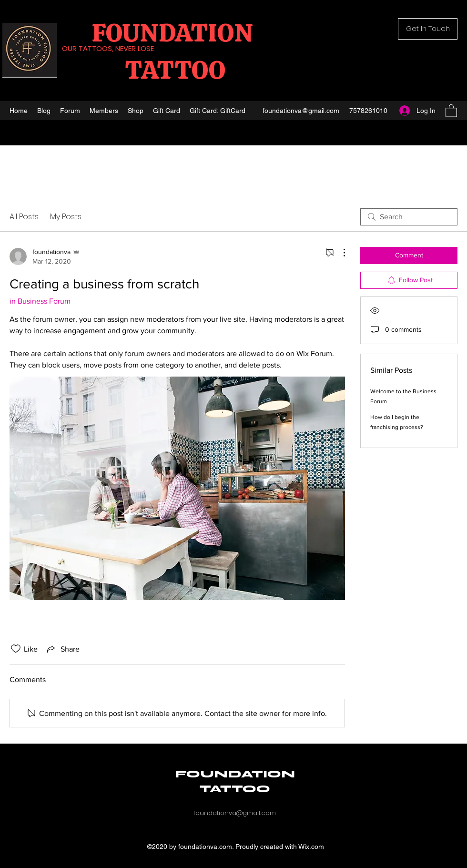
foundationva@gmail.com (301, 111)
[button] (428, 29)
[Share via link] (62, 649)
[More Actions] (339, 253)
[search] (409, 217)
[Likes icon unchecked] (16, 649)
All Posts (24, 217)
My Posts (66, 217)
